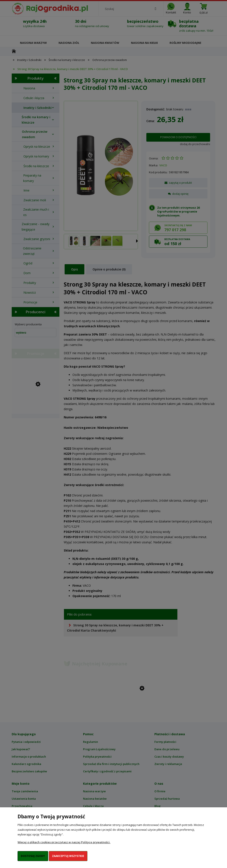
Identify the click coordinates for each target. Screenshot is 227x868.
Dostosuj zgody (33, 856)
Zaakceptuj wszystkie (68, 856)
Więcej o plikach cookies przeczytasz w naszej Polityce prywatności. (64, 842)
